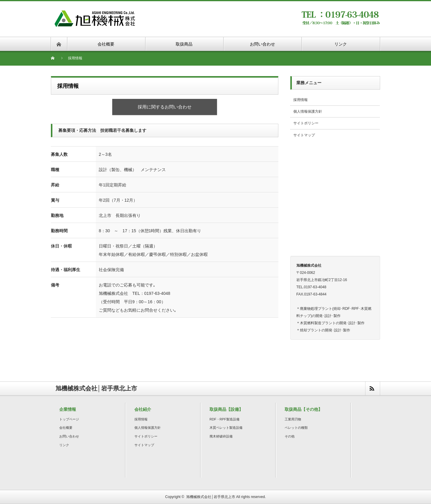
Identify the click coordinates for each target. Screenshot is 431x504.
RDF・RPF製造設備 (224, 419)
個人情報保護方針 (308, 111)
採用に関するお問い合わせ (165, 107)
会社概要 (66, 428)
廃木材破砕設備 (221, 436)
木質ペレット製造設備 (226, 428)
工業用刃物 (293, 419)
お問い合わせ (69, 436)
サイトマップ (304, 135)
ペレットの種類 (296, 428)
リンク (64, 445)
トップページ (69, 419)
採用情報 (301, 100)
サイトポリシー (306, 123)
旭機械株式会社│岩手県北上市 (211, 497)
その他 (290, 436)
